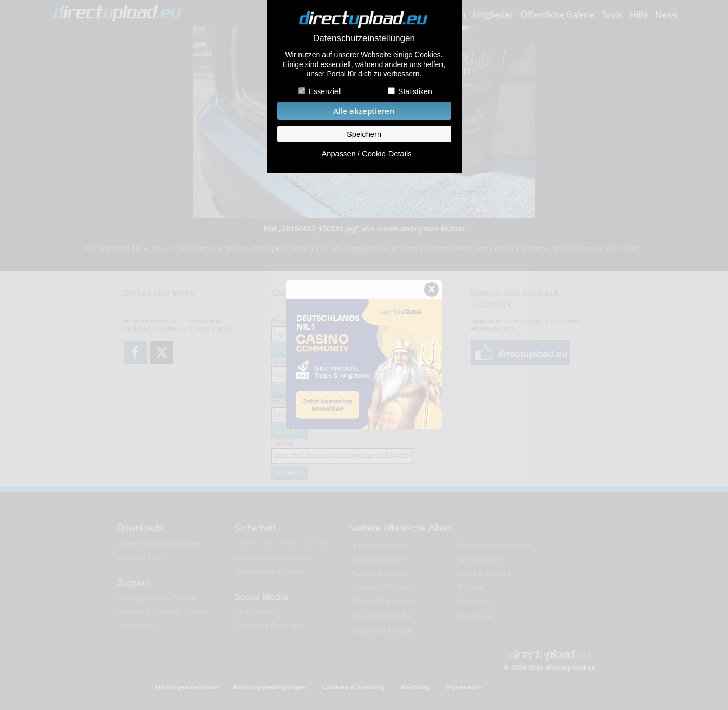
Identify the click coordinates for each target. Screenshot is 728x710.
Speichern (364, 134)
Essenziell (325, 91)
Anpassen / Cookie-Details (366, 154)
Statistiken (415, 91)
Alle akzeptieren (364, 111)
